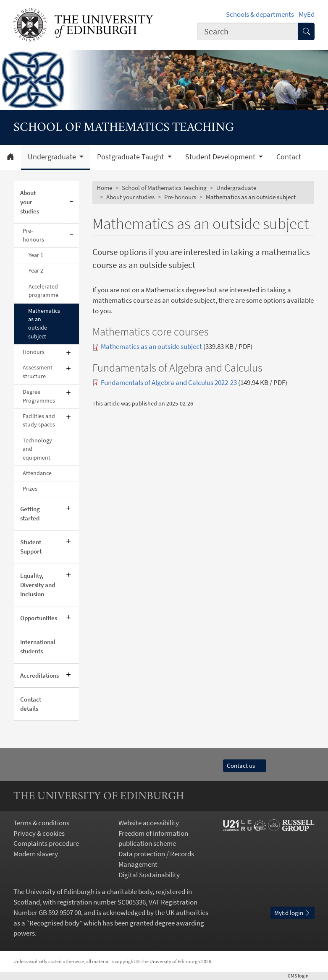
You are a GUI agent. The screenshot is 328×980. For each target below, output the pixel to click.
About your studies (30, 202)
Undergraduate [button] (53, 157)
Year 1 (36, 255)
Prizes (30, 489)
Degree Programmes (39, 396)
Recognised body (54, 923)
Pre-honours (33, 235)
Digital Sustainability (149, 875)
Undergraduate (236, 188)
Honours (34, 352)
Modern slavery (36, 854)
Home (104, 188)
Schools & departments (260, 14)
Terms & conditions (41, 823)
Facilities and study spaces (39, 420)
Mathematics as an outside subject (44, 324)
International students (38, 646)
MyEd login (293, 913)
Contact (289, 157)
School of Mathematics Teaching (164, 188)
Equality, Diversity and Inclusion (38, 585)
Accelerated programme (43, 291)
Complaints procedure (46, 844)
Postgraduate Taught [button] (131, 157)
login (301, 976)
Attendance (37, 473)
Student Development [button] (221, 157)
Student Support (31, 547)
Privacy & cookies (39, 833)
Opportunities (39, 618)
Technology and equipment (37, 449)
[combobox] (248, 31)
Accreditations (39, 675)
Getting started (30, 513)
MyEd (307, 14)
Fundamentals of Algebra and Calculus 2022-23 (169, 383)
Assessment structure (38, 372)
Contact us (245, 766)
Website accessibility (149, 823)
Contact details (31, 704)
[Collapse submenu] (72, 203)
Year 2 (36, 271)
